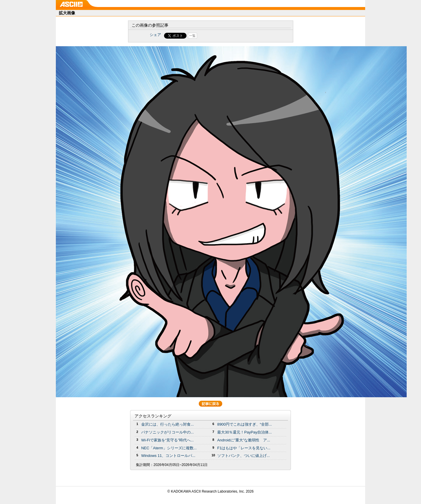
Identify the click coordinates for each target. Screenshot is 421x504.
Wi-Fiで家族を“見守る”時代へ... (168, 440)
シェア (155, 35)
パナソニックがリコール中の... (168, 432)
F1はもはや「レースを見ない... (244, 448)
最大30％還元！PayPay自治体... (245, 432)
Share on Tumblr (232, 36)
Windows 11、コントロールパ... (168, 456)
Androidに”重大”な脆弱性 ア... (244, 440)
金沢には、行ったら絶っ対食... (168, 424)
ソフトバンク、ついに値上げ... (244, 456)
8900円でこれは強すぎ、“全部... (245, 424)
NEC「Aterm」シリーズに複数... (169, 448)
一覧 (192, 36)
